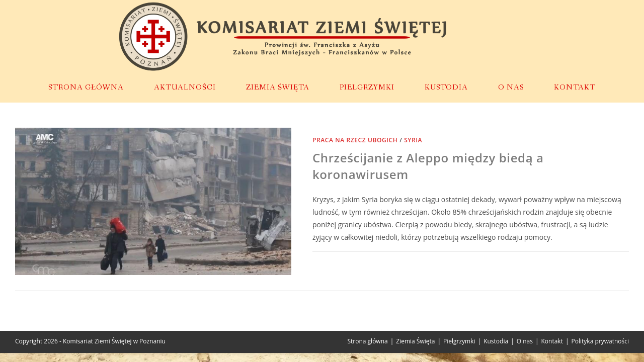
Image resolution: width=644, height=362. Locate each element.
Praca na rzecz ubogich (355, 140)
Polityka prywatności (600, 341)
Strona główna (367, 341)
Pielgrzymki (459, 341)
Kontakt (552, 341)
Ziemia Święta (415, 341)
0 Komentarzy (344, 263)
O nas (525, 341)
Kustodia (496, 341)
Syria (413, 140)
